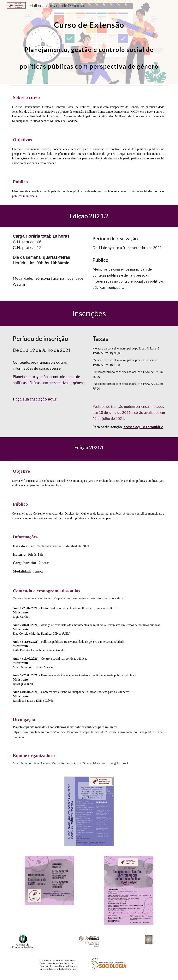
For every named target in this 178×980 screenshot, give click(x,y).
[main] (89, 42)
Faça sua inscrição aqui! (35, 399)
